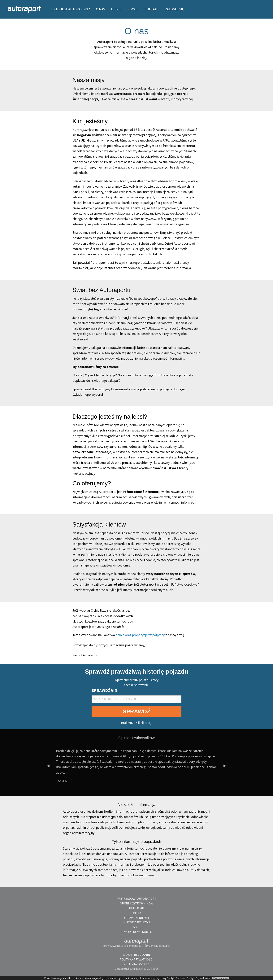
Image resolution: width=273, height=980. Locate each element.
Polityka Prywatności (136, 959)
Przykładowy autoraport (137, 899)
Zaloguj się (174, 9)
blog (137, 927)
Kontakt (136, 913)
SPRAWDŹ (136, 711)
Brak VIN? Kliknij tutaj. (137, 723)
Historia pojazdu (136, 922)
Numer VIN (137, 908)
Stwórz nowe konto (136, 932)
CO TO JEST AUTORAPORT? (70, 9)
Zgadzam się (220, 978)
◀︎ (50, 767)
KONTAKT (152, 9)
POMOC (133, 9)
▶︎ (226, 767)
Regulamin (142, 955)
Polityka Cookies (136, 964)
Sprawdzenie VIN (136, 918)
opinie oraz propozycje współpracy (140, 635)
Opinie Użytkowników (136, 903)
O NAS (100, 9)
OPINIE (116, 9)
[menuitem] (25, 9)
